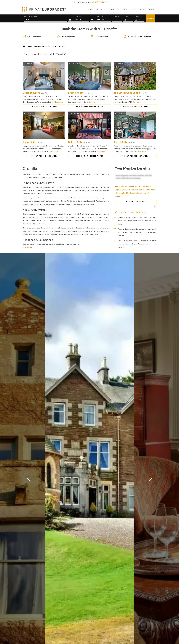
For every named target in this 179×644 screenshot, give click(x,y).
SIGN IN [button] (151, 9)
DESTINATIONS (101, 9)
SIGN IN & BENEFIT (136, 202)
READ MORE (27, 247)
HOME (91, 9)
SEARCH (150, 18)
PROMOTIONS (114, 9)
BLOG (133, 9)
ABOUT (125, 9)
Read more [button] (59, 102)
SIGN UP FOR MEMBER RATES (44, 106)
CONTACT (142, 9)
